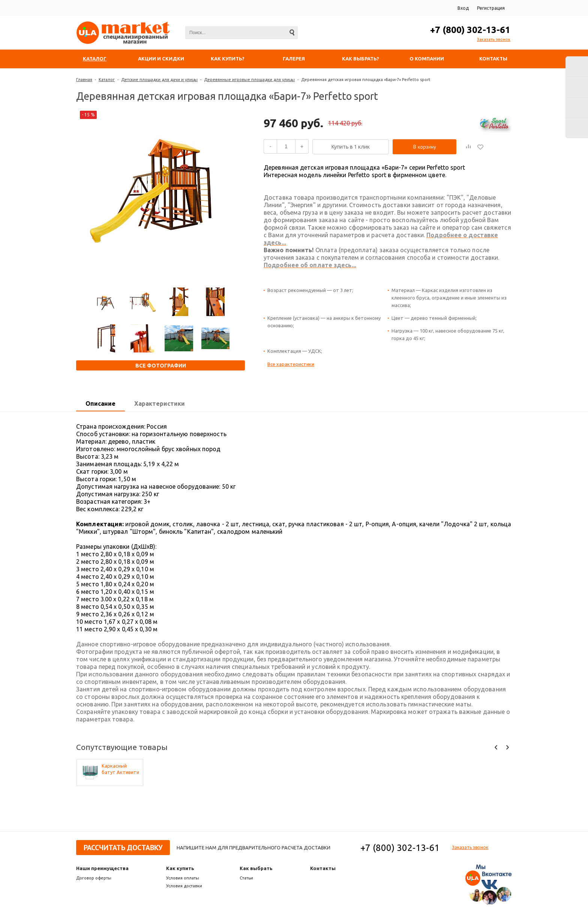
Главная (84, 80)
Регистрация (491, 8)
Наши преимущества (102, 868)
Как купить (180, 868)
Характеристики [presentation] (160, 404)
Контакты (323, 868)
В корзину (425, 147)
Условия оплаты (183, 878)
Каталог (107, 80)
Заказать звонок (494, 39)
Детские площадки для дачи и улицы (159, 80)
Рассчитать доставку (123, 848)
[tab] (100, 404)
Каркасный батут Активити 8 (120, 769)
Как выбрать (256, 868)
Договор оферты (94, 878)
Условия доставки (184, 886)
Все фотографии (161, 366)
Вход (463, 8)
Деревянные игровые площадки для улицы (249, 80)
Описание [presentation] (100, 404)
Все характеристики (291, 364)
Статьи (246, 878)
